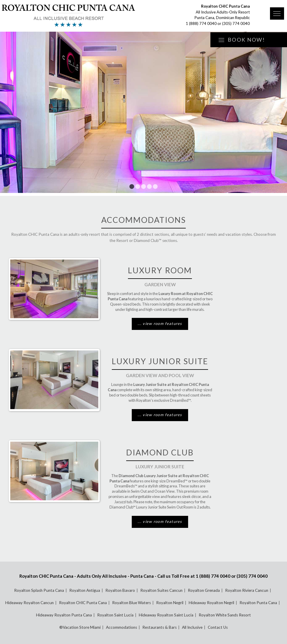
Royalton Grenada (204, 590)
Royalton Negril (170, 603)
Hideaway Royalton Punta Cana (64, 615)
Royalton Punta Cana (258, 603)
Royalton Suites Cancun (161, 590)
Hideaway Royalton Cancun (29, 603)
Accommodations (121, 627)
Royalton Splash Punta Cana (39, 590)
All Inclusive (192, 627)
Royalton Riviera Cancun (247, 590)
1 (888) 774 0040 (201, 23)
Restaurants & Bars (159, 627)
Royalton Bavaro (120, 590)
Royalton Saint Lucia (115, 615)
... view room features (160, 323)
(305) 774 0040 (236, 23)
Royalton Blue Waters (131, 603)
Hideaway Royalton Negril (211, 603)
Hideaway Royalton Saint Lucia (166, 615)
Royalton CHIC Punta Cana (83, 603)
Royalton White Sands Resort (225, 615)
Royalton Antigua (85, 590)
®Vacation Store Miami (80, 627)
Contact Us (218, 627)
